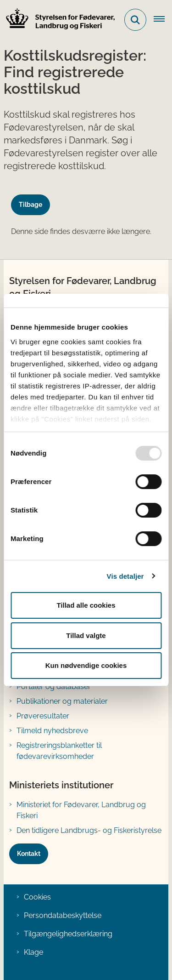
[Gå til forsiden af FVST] (58, 20)
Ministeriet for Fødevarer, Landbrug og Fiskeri (81, 810)
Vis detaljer (125, 576)
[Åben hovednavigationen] (163, 20)
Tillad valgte (86, 635)
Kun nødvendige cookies (86, 665)
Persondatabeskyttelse (63, 915)
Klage (33, 952)
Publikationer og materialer (62, 701)
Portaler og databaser (54, 687)
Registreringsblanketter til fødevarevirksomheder (59, 751)
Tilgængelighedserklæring (68, 934)
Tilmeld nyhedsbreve (52, 731)
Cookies (37, 897)
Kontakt (29, 854)
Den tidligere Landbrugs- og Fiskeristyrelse (89, 830)
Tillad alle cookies (86, 605)
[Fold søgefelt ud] (135, 20)
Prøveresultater (43, 716)
